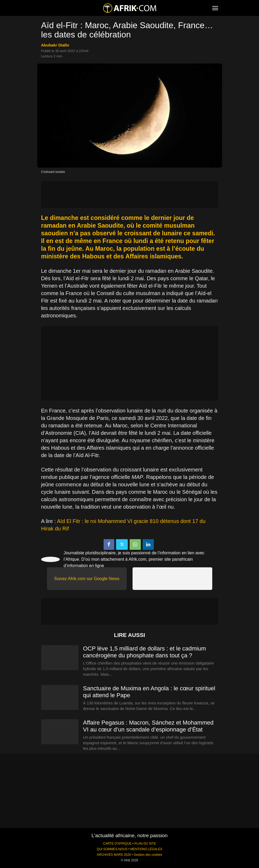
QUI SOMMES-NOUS (112, 849)
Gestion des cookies (148, 855)
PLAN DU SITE (145, 844)
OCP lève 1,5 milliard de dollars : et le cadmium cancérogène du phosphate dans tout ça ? (145, 652)
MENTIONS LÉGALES (146, 849)
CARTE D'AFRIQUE (117, 844)
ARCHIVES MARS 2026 (114, 855)
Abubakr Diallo (55, 45)
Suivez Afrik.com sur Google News (87, 579)
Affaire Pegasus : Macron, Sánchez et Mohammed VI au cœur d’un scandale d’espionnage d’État (148, 726)
